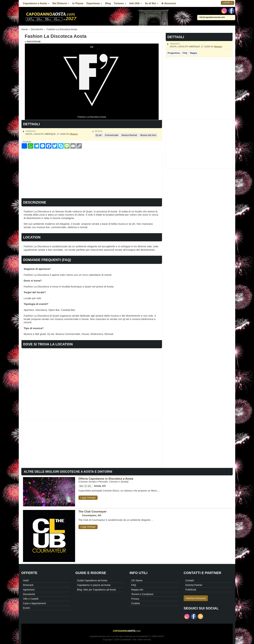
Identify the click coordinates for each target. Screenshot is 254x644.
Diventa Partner (194, 585)
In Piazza (78, 3)
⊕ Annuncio (169, 3)
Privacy (135, 599)
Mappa (218, 47)
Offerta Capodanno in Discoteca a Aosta (106, 479)
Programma (174, 53)
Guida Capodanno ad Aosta (92, 580)
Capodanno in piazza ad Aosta (94, 585)
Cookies (136, 603)
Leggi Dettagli (88, 498)
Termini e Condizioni (142, 594)
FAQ (185, 53)
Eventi (26, 608)
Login (228, 3)
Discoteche (34, 42)
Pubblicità (191, 590)
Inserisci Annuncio (196, 598)
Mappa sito (137, 590)
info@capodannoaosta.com (211, 17)
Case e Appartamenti (34, 603)
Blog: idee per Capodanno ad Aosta (96, 590)
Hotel (26, 580)
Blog (108, 3)
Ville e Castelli (31, 599)
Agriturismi (29, 590)
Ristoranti (28, 585)
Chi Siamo (137, 580)
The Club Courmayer (93, 511)
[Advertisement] (92, 173)
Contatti (190, 580)
